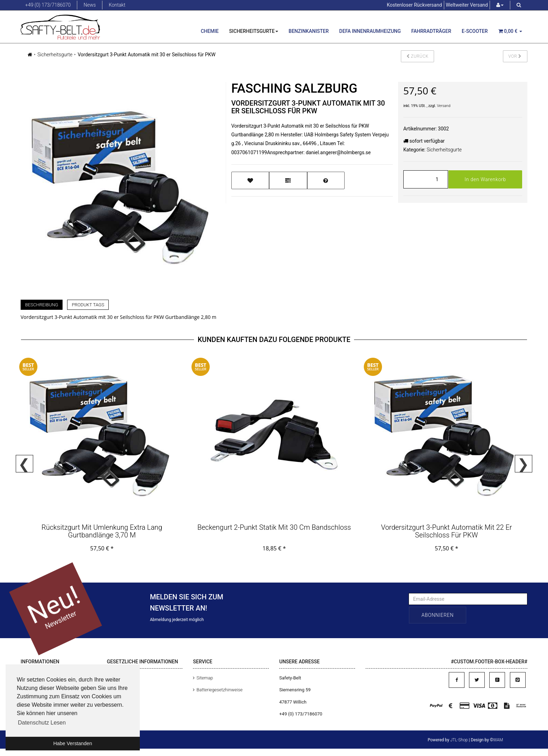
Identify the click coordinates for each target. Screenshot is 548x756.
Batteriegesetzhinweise (219, 690)
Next (524, 464)
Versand (444, 106)
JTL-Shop (459, 740)
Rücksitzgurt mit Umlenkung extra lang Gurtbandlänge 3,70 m (102, 531)
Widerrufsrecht (125, 714)
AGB (115, 690)
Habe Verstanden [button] (73, 743)
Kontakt (117, 5)
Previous (24, 464)
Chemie (210, 31)
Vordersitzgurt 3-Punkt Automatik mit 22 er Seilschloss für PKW (446, 531)
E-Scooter (475, 31)
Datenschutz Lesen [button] (42, 723)
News (90, 5)
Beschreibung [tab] (42, 305)
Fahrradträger (431, 31)
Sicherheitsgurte (254, 31)
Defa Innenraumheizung (370, 31)
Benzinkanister (309, 31)
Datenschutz (123, 678)
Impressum (122, 702)
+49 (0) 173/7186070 (48, 5)
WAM (498, 740)
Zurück (417, 56)
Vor (515, 56)
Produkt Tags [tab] (88, 305)
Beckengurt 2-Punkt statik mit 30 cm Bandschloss (274, 527)
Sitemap (205, 678)
